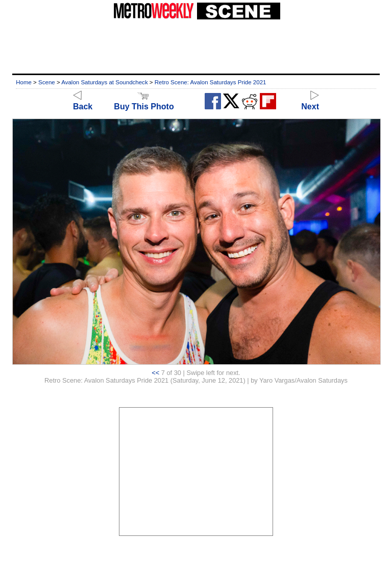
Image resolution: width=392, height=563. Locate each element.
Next (310, 102)
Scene (47, 82)
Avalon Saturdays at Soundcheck (104, 82)
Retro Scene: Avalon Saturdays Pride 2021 (211, 82)
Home (24, 82)
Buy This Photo (144, 102)
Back (83, 102)
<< (155, 373)
